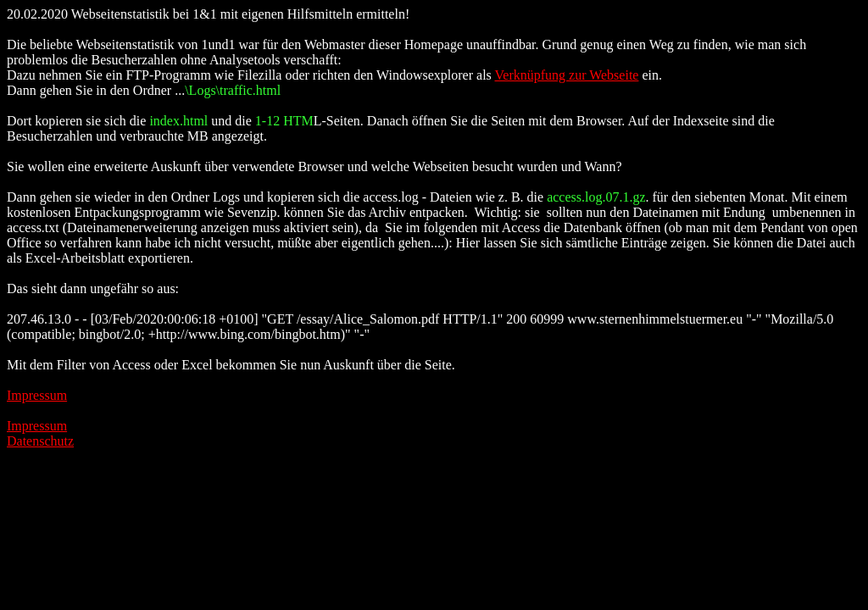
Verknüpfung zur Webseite (567, 75)
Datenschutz (40, 441)
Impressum (37, 395)
